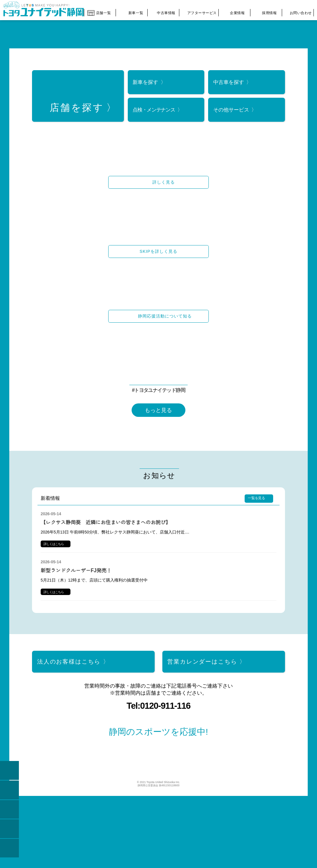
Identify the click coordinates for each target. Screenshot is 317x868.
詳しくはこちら (54, 568)
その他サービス (231, 107)
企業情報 (233, 12)
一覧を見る (256, 522)
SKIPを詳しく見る (158, 248)
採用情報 (265, 12)
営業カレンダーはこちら (202, 686)
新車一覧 (131, 12)
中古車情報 (163, 12)
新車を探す (145, 79)
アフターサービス (198, 12)
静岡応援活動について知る (165, 313)
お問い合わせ (297, 12)
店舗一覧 (99, 12)
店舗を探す (77, 105)
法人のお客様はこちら (69, 686)
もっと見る (158, 407)
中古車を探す (229, 79)
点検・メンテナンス (154, 107)
